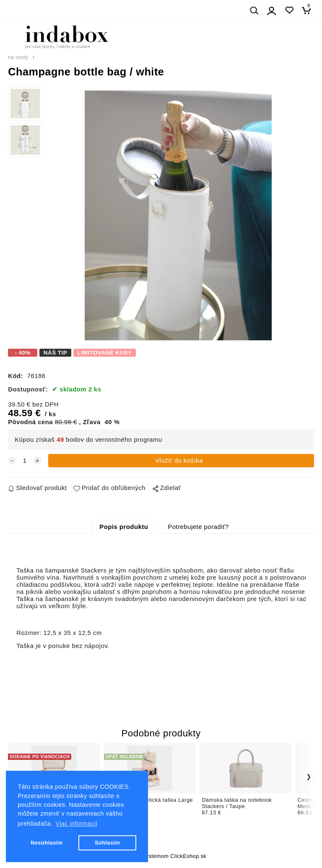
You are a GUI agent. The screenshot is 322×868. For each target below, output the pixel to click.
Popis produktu (124, 527)
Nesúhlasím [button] (47, 843)
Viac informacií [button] (77, 824)
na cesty (18, 57)
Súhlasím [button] (108, 843)
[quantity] (25, 461)
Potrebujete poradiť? (198, 527)
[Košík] (309, 10)
